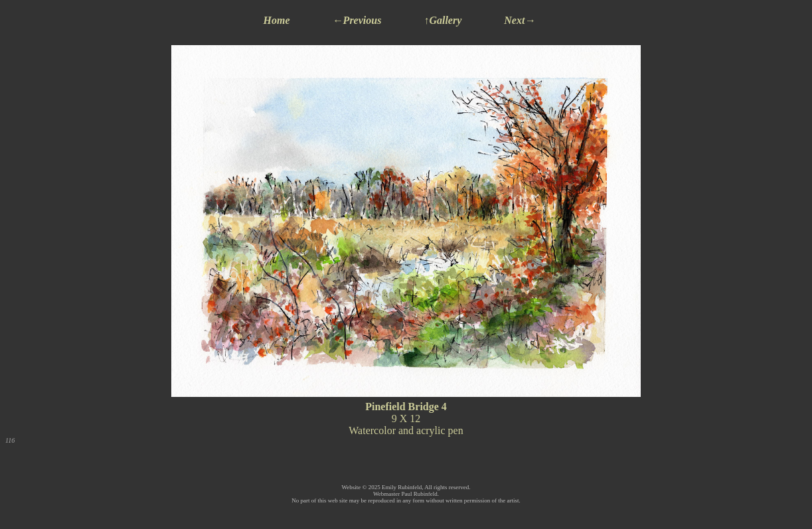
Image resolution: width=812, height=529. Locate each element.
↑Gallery (443, 20)
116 (10, 440)
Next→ (520, 20)
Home (277, 20)
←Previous (357, 20)
